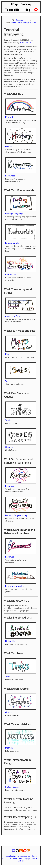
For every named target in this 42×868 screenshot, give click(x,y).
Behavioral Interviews (15, 586)
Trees (8, 677)
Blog (28, 10)
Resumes (10, 557)
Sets (7, 381)
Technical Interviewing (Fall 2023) (23, 23)
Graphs (9, 712)
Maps (8, 354)
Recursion (10, 486)
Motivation (10, 117)
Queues (9, 447)
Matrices (9, 748)
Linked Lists (11, 641)
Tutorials (13, 10)
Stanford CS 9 (25, 42)
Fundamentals (12, 243)
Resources (10, 176)
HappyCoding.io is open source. (17, 856)
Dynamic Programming (16, 515)
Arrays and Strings (14, 316)
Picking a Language (14, 214)
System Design (12, 787)
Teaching (20, 20)
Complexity (11, 275)
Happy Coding (21, 4)
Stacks (8, 420)
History (9, 146)
